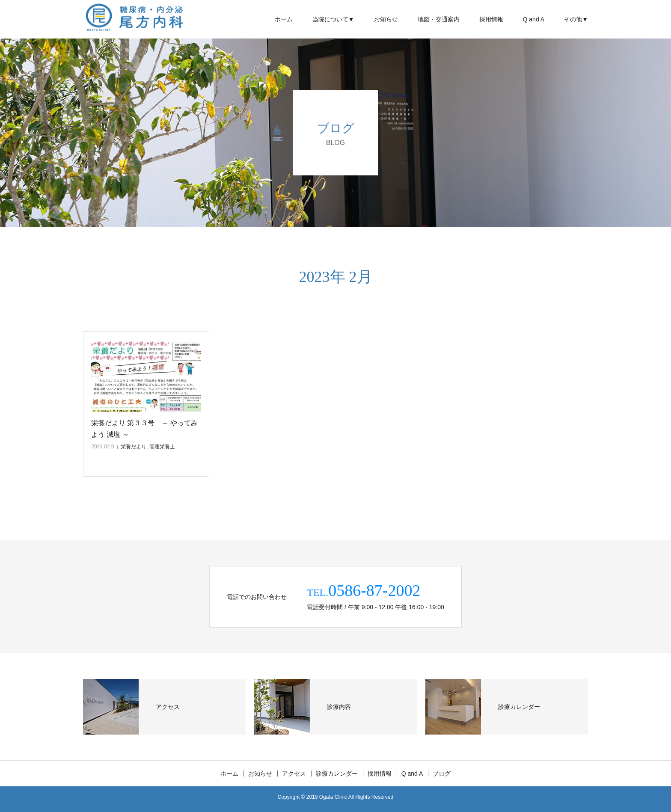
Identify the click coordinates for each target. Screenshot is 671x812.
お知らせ (386, 19)
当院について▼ (333, 19)
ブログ (442, 773)
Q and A (534, 19)
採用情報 (491, 19)
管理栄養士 (162, 447)
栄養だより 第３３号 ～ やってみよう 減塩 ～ (144, 429)
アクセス (294, 773)
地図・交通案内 (439, 19)
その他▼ (576, 19)
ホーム (284, 19)
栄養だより (134, 447)
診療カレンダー (337, 773)
